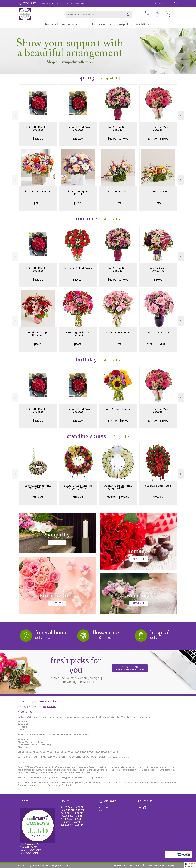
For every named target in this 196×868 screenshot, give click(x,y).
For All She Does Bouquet (118, 128)
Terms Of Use (119, 865)
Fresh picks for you (76, 670)
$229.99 (38, 139)
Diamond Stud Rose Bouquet (78, 128)
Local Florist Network (154, 865)
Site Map (171, 865)
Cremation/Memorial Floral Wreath (38, 487)
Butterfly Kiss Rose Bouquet (38, 128)
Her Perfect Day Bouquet (158, 128)
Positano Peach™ (118, 192)
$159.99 (78, 139)
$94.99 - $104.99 (158, 344)
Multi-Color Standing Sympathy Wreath (78, 487)
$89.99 (118, 203)
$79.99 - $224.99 (118, 497)
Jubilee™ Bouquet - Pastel (78, 193)
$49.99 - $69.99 (158, 139)
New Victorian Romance (158, 269)
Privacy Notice (135, 865)
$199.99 (78, 497)
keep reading (50, 707)
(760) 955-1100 (30, 3)
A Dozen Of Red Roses (78, 268)
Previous (15, 115)
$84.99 (38, 344)
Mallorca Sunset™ (158, 192)
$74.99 (38, 203)
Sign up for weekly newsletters (130, 668)
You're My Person (158, 333)
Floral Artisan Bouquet (118, 409)
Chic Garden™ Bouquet (38, 192)
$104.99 (78, 280)
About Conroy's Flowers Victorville (37, 701)
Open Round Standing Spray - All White (118, 487)
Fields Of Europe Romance (38, 334)
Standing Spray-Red (158, 486)
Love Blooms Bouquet (118, 333)
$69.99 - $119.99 (118, 139)
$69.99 (158, 280)
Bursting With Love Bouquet (78, 334)
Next (181, 115)
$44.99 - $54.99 (118, 421)
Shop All (108, 78)
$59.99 (78, 203)
